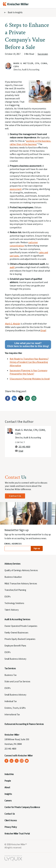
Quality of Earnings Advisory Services (21, 570)
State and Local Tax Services (17, 682)
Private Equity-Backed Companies (20, 639)
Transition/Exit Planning (15, 590)
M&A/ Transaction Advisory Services (21, 584)
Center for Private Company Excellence (22, 807)
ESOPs (8, 597)
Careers (8, 801)
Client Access (11, 821)
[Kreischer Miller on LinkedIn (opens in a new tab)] (12, 761)
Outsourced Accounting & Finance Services (24, 724)
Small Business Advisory (15, 659)
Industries (9, 774)
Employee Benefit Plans (15, 646)
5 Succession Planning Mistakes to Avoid (30, 379)
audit (12, 267)
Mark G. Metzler (12, 324)
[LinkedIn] (14, 400)
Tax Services (10, 669)
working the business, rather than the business (30, 143)
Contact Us (15, 496)
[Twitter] (21, 400)
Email (43, 330)
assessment (16, 189)
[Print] (34, 400)
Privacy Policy (11, 827)
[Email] (27, 400)
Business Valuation (13, 577)
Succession (43, 54)
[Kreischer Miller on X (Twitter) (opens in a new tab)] (17, 761)
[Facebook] (8, 400)
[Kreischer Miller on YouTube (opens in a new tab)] (27, 761)
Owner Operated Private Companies (21, 626)
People (8, 781)
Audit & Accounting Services (17, 619)
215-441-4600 (24, 447)
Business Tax (11, 675)
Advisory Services (12, 564)
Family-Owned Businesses (16, 633)
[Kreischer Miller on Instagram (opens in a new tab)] (22, 761)
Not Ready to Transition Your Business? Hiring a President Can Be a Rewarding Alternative (29, 362)
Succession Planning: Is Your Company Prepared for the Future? (29, 372)
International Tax (12, 715)
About (7, 788)
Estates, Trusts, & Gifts (15, 708)
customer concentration (24, 244)
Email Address (13, 544)
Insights (8, 794)
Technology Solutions (14, 603)
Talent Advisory (11, 610)
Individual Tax (11, 701)
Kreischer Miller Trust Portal (17, 834)
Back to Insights (15, 13)
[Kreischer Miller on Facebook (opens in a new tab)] (6, 761)
